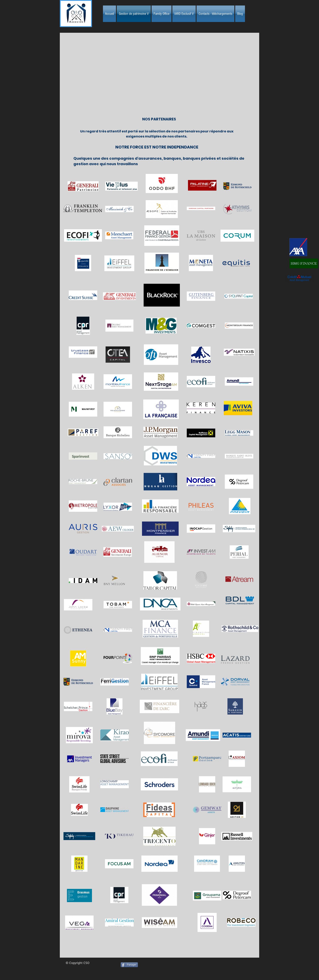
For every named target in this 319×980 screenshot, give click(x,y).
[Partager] (129, 965)
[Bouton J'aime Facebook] (168, 968)
